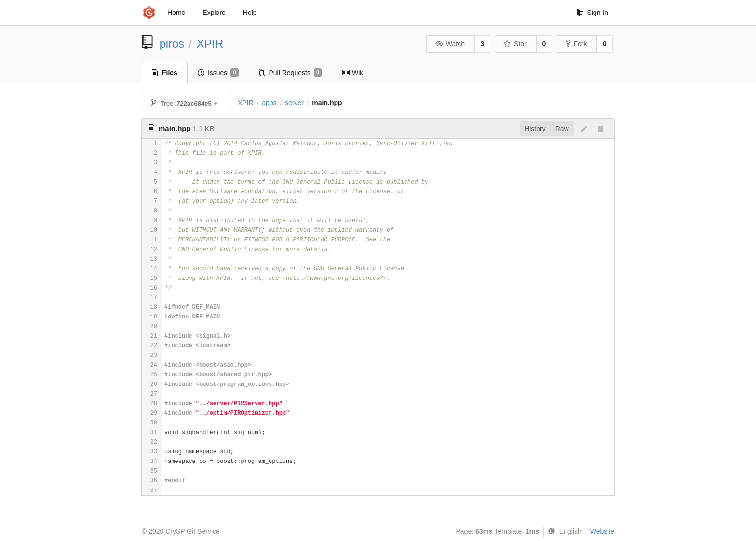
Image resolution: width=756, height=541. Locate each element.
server (294, 103)
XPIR (210, 44)
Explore (214, 13)
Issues (218, 73)
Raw (562, 129)
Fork (576, 44)
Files (165, 73)
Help (250, 13)
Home (176, 13)
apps (269, 103)
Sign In (592, 13)
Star (515, 44)
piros (172, 44)
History (535, 129)
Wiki (353, 73)
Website (602, 531)
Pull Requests (290, 73)
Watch (450, 44)
